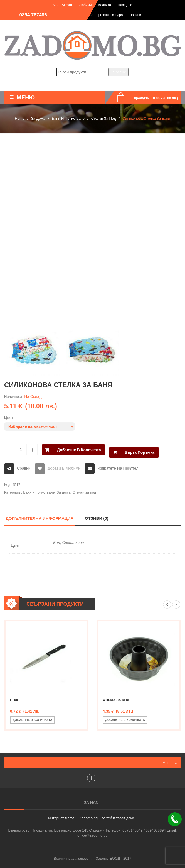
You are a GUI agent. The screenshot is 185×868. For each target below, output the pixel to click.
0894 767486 (33, 15)
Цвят (9, 418)
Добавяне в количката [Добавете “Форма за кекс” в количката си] (125, 720)
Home (20, 118)
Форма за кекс (117, 700)
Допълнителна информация (40, 518)
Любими (85, 5)
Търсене (118, 72)
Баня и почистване (68, 118)
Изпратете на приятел (118, 468)
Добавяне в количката (79, 450)
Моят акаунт (63, 5)
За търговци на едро (106, 15)
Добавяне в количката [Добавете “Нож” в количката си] (32, 720)
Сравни (24, 468)
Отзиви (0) (97, 518)
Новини (135, 15)
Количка (105, 5)
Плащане (125, 5)
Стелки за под (104, 118)
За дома (38, 118)
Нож (14, 700)
